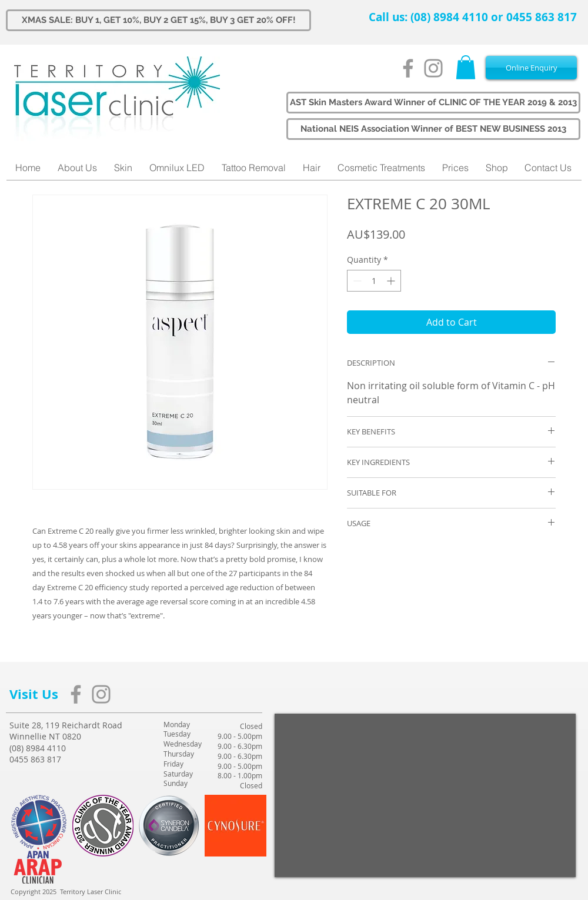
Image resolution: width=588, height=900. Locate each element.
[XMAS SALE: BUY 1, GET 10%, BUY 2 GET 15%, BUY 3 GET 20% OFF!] (158, 20)
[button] (466, 67)
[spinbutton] (374, 281)
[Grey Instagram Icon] (433, 68)
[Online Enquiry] (531, 68)
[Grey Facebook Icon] (408, 68)
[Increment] (392, 281)
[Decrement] (356, 281)
